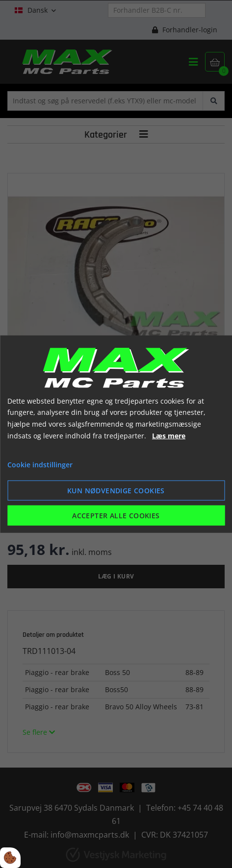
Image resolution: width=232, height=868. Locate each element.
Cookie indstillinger (40, 464)
